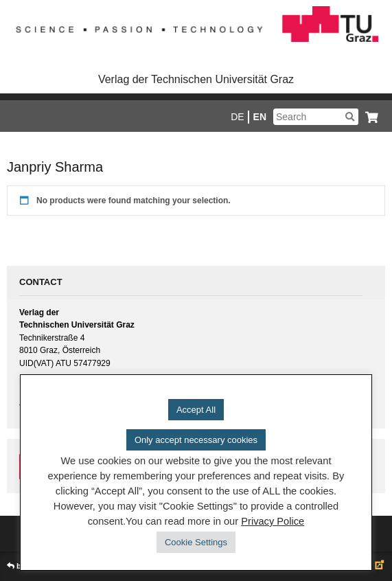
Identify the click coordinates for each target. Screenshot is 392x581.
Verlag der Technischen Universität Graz (196, 79)
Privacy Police (273, 521)
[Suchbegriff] (316, 117)
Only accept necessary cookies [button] (196, 440)
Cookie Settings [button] (196, 542)
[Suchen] (350, 117)
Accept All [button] (196, 410)
